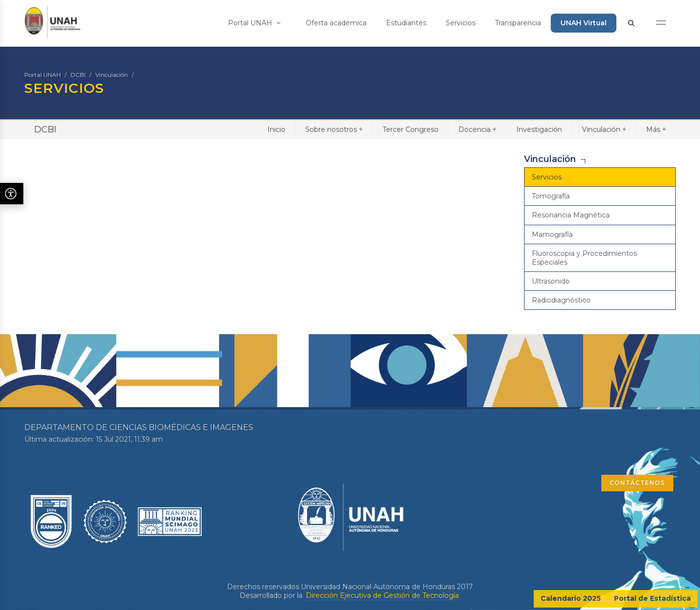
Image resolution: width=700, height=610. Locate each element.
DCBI (78, 75)
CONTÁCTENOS (637, 483)
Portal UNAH (254, 23)
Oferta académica (336, 23)
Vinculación (112, 75)
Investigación (539, 129)
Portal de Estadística (652, 598)
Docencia (477, 129)
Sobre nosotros (334, 129)
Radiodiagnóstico (561, 300)
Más (656, 129)
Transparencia (518, 23)
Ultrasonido (551, 281)
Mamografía (552, 234)
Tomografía (551, 196)
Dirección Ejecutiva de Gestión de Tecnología (382, 595)
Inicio (276, 129)
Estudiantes (406, 23)
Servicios (461, 23)
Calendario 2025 (571, 598)
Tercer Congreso (411, 129)
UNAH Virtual (584, 23)
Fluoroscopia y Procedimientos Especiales (584, 258)
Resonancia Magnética (571, 215)
